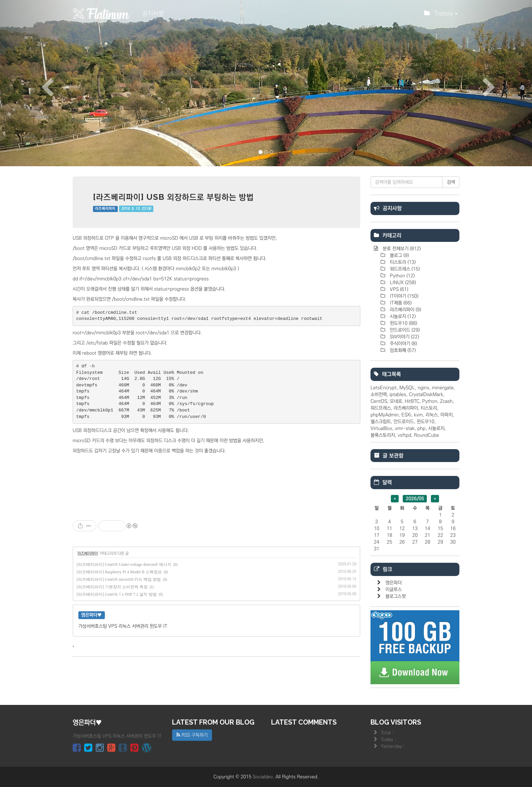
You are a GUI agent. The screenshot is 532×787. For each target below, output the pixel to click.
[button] (40, 83)
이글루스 (394, 590)
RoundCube (426, 435)
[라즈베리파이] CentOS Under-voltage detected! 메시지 (124, 564)
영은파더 (394, 583)
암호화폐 (402, 350)
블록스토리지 (383, 435)
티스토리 (402, 262)
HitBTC (412, 401)
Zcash (446, 401)
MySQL (407, 388)
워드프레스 (404, 269)
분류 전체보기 (401, 249)
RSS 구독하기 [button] (192, 735)
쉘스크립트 (381, 422)
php (421, 428)
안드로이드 (404, 330)
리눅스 (432, 415)
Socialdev (263, 777)
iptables (398, 395)
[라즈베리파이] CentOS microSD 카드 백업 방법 (119, 579)
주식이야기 (403, 344)
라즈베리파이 (105, 209)
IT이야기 (403, 296)
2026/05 (415, 499)
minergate (443, 388)
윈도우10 (403, 323)
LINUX (402, 283)
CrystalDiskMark (426, 395)
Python (402, 276)
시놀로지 (402, 316)
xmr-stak (405, 428)
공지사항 (153, 14)
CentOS (379, 401)
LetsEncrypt (384, 388)
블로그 (399, 255)
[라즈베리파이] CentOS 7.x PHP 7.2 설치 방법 (117, 594)
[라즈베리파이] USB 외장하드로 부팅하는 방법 (173, 197)
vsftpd (404, 435)
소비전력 (379, 395)
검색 (451, 182)
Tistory (441, 15)
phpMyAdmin (385, 415)
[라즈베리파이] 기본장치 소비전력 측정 (112, 587)
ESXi (406, 415)
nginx (423, 388)
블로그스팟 (396, 596)
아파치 (446, 415)
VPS (398, 289)
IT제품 (400, 303)
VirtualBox (381, 428)
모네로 (396, 401)
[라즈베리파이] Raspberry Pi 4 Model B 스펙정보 (119, 572)
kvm (418, 415)
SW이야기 (404, 337)
